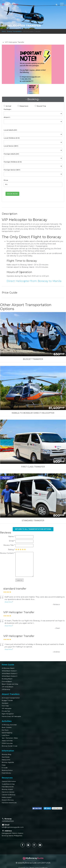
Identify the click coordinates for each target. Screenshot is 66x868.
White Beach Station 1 (9, 671)
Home (4, 31)
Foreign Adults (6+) (11, 154)
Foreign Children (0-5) (13, 162)
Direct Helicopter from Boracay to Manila (34, 281)
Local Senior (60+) (11, 146)
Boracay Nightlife (8, 762)
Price (6, 180)
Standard (5, 703)
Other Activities (7, 743)
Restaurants (6, 760)
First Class (5, 706)
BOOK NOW (12, 194)
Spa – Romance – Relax (10, 738)
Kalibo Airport (7, 797)
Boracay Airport (7, 789)
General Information (9, 781)
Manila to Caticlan (8, 792)
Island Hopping (7, 733)
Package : (8, 109)
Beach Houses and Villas (10, 684)
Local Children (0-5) (12, 138)
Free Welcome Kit (8, 787)
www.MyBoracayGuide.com (29, 863)
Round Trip (41, 106)
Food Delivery (6, 773)
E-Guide (5, 768)
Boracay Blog (6, 754)
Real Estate (6, 757)
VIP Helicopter (7, 708)
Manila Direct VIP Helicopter (11, 716)
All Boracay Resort (8, 668)
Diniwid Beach (7, 681)
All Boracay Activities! (9, 725)
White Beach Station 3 (10, 676)
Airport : (7, 117)
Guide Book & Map (8, 784)
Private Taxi (6, 711)
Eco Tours (5, 730)
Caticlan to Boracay (9, 795)
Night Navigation (8, 714)
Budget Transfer (7, 700)
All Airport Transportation (11, 698)
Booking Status (7, 770)
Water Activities (7, 741)
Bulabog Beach (7, 679)
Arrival (9, 106)
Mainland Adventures (9, 803)
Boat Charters (7, 727)
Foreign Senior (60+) (12, 170)
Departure (24, 106)
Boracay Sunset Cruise (10, 746)
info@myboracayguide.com (13, 827)
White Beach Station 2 (10, 673)
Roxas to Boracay (8, 800)
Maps (4, 765)
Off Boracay (6, 689)
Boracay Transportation (14, 31)
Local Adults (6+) (10, 130)
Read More (8, 602)
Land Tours (6, 735)
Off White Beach (8, 687)
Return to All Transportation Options (33, 529)
